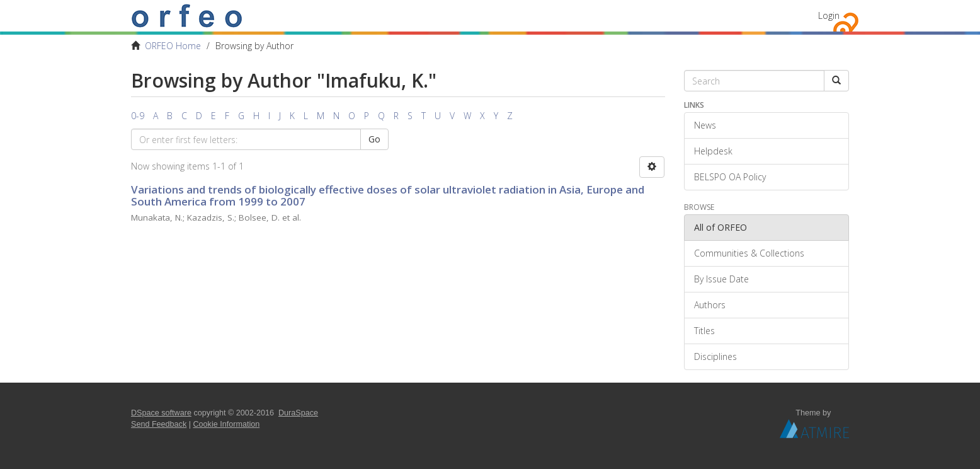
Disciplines (715, 356)
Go (374, 139)
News (705, 125)
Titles (704, 331)
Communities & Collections (749, 253)
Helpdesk (713, 151)
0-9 (138, 116)
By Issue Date (721, 279)
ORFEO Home (173, 46)
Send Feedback (159, 424)
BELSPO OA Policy (730, 177)
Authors (710, 305)
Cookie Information (227, 424)
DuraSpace (298, 413)
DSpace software (161, 413)
